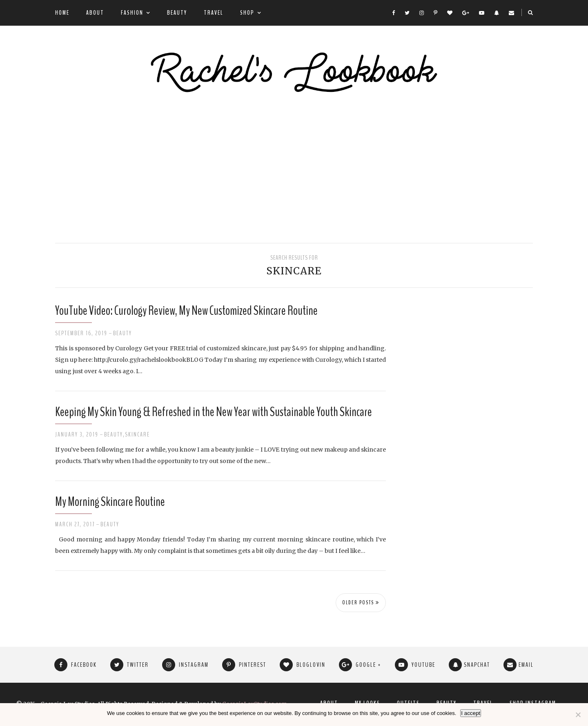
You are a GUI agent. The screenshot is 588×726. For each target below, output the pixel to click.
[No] (578, 715)
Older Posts (361, 603)
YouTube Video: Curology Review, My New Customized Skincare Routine (186, 311)
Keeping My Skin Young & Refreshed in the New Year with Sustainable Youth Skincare (214, 412)
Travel (214, 13)
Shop (247, 13)
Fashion (132, 13)
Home (62, 13)
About (95, 13)
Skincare (137, 434)
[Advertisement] (294, 169)
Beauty (177, 13)
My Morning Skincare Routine (110, 502)
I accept (471, 713)
